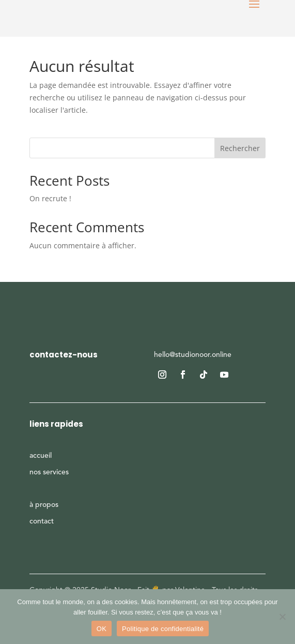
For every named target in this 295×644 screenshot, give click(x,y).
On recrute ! (50, 198)
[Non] (282, 617)
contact (42, 521)
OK (102, 629)
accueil (41, 456)
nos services (49, 472)
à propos (44, 505)
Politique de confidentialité (163, 629)
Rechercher (240, 148)
